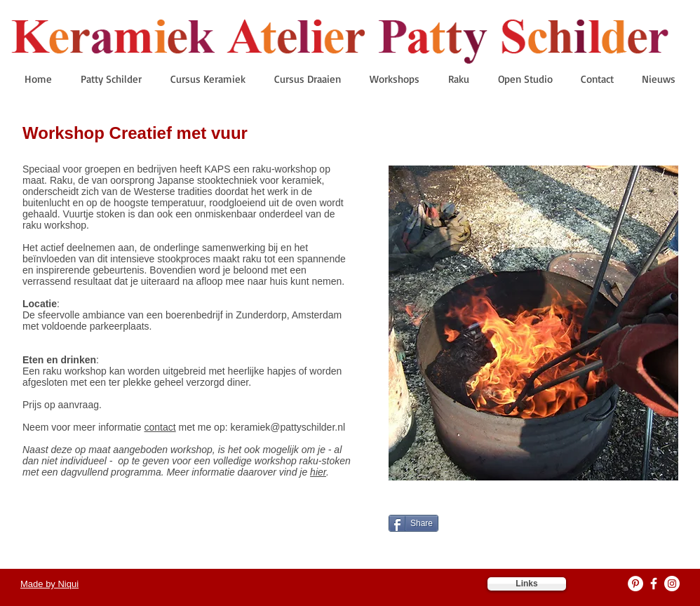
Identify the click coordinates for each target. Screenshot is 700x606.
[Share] (413, 523)
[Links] (527, 584)
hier (318, 472)
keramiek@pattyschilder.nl (288, 427)
